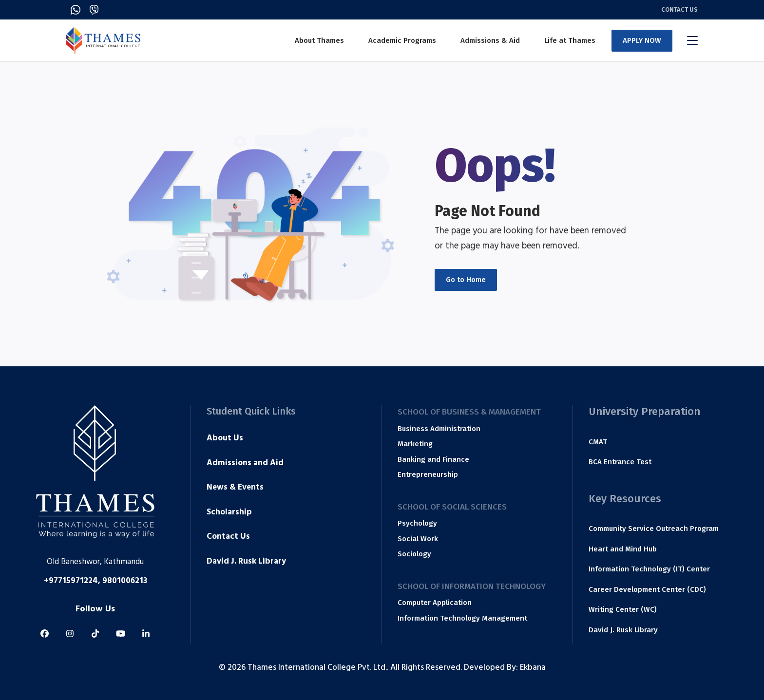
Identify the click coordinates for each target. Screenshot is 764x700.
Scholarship (229, 513)
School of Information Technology (472, 586)
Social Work (418, 539)
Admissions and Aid (245, 464)
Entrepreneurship (428, 474)
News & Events (235, 488)
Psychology (417, 523)
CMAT (598, 442)
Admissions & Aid (490, 40)
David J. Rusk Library (246, 562)
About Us (225, 439)
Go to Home (466, 280)
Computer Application (435, 603)
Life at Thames (570, 40)
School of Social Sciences (452, 507)
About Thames (319, 40)
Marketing (415, 444)
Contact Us (679, 9)
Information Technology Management (462, 618)
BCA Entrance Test (620, 462)
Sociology (414, 554)
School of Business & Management (469, 412)
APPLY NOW (642, 40)
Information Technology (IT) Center (649, 569)
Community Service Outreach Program (654, 529)
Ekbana (533, 668)
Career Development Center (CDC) (647, 589)
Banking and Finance (433, 459)
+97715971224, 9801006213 (95, 582)
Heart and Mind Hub (623, 549)
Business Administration (439, 429)
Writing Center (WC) (623, 609)
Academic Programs (402, 40)
